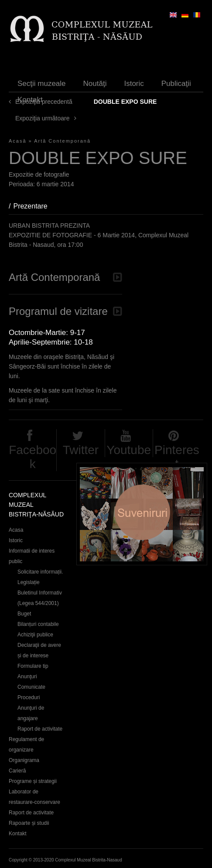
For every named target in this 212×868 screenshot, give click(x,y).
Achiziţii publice (35, 635)
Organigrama (24, 760)
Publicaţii (176, 84)
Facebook (32, 457)
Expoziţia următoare (43, 118)
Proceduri (29, 697)
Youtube (129, 450)
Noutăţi (95, 84)
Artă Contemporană (62, 141)
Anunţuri (27, 677)
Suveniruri (142, 514)
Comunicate (31, 687)
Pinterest (177, 457)
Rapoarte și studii (29, 823)
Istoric (134, 84)
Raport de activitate (40, 729)
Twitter (81, 450)
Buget (24, 614)
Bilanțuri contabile (38, 624)
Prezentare (34, 206)
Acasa (16, 530)
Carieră (17, 771)
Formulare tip (33, 666)
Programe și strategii (33, 781)
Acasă (18, 141)
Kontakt (30, 100)
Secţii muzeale (42, 84)
